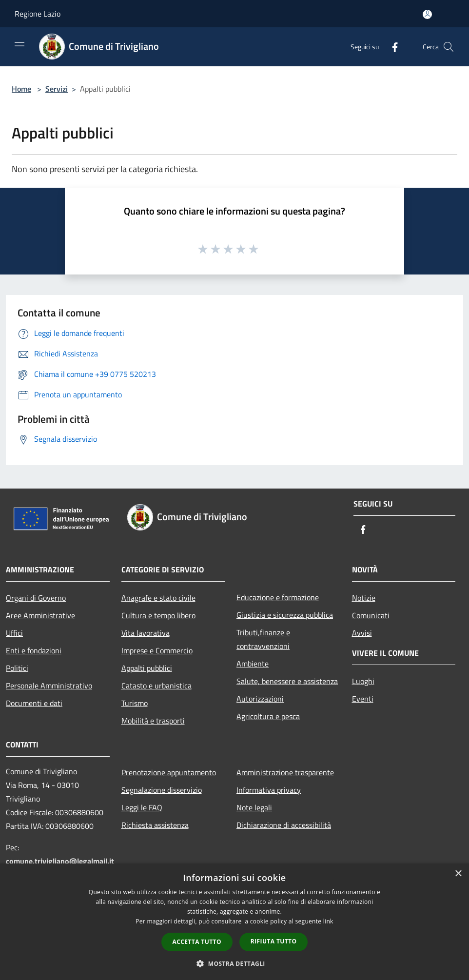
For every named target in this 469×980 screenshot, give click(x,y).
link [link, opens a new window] (328, 921)
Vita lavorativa (146, 633)
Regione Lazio (38, 14)
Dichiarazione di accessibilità (284, 825)
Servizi (57, 89)
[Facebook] (391, 47)
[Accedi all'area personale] (427, 14)
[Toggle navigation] (20, 46)
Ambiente (253, 664)
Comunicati (371, 615)
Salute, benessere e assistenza (287, 681)
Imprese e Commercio (157, 650)
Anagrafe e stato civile (158, 598)
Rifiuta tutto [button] (274, 941)
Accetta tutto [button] (197, 942)
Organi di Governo (36, 598)
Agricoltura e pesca (268, 716)
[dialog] (234, 922)
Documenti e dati (34, 703)
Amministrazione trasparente (285, 772)
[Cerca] (449, 47)
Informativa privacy (269, 790)
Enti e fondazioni (34, 650)
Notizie (364, 598)
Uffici (14, 633)
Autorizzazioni (260, 699)
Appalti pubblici (147, 668)
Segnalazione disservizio (162, 790)
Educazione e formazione (278, 597)
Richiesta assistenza (155, 825)
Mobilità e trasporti (153, 721)
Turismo (135, 703)
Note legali (254, 807)
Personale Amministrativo (49, 686)
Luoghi (363, 681)
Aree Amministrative (40, 615)
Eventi (363, 699)
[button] (234, 963)
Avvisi (362, 633)
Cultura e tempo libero (158, 615)
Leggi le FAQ (142, 807)
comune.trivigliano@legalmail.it (60, 861)
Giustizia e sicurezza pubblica (285, 615)
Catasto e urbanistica (156, 686)
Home (21, 89)
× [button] (458, 874)
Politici (17, 668)
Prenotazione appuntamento (169, 772)
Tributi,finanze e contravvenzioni (263, 639)
